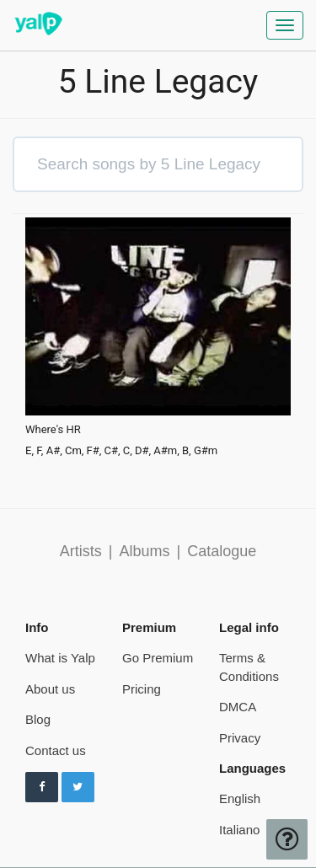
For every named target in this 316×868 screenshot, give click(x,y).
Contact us (56, 750)
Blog (38, 719)
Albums (144, 551)
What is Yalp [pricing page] (60, 658)
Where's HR (53, 430)
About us (50, 689)
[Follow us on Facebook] (42, 787)
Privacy (240, 738)
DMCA (238, 707)
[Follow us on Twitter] (78, 787)
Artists (81, 551)
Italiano (239, 830)
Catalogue (222, 551)
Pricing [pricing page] (142, 689)
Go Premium (158, 658)
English (240, 798)
